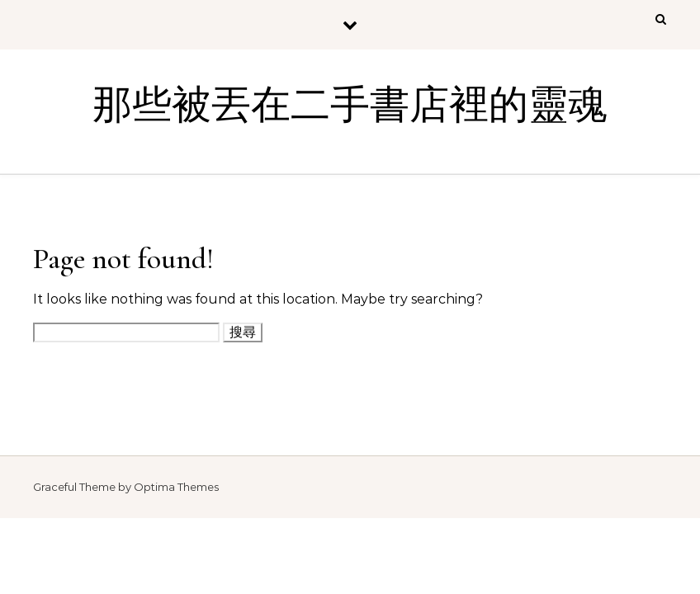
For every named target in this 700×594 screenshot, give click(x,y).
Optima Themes (176, 487)
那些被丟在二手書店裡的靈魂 (350, 106)
